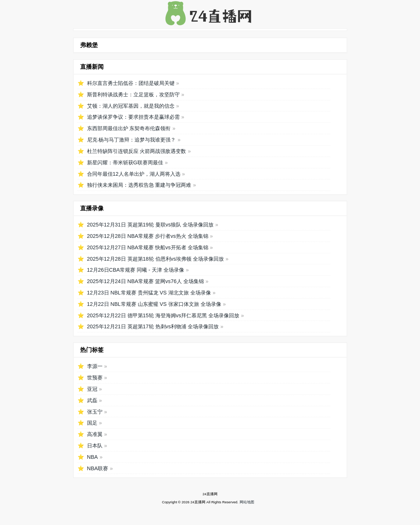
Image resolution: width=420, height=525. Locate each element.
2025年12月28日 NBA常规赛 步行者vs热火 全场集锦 (148, 236)
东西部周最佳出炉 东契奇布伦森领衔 (129, 128)
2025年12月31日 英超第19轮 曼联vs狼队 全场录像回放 (150, 225)
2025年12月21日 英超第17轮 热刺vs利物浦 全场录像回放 (153, 326)
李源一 (95, 366)
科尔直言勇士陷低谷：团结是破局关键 (131, 83)
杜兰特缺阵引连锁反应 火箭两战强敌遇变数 (137, 151)
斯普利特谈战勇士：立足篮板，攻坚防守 (133, 94)
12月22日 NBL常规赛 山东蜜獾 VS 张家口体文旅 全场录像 (154, 304)
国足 (92, 423)
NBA (93, 457)
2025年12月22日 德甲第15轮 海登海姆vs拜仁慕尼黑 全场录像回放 (163, 315)
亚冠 (92, 389)
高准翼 (95, 434)
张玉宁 (95, 412)
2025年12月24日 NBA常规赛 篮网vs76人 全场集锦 (146, 281)
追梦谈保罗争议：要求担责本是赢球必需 (133, 117)
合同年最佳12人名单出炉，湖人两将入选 (134, 174)
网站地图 (247, 502)
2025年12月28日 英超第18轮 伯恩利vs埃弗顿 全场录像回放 (155, 259)
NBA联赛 (98, 468)
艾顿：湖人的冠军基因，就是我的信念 (131, 106)
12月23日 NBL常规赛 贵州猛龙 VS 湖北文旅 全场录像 (149, 293)
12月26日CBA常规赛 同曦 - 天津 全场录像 (136, 270)
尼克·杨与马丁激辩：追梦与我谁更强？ (132, 140)
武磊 (92, 400)
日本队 (95, 446)
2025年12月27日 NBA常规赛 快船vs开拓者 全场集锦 (148, 247)
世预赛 (95, 378)
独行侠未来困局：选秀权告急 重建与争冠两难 (139, 185)
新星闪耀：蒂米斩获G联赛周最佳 (125, 162)
